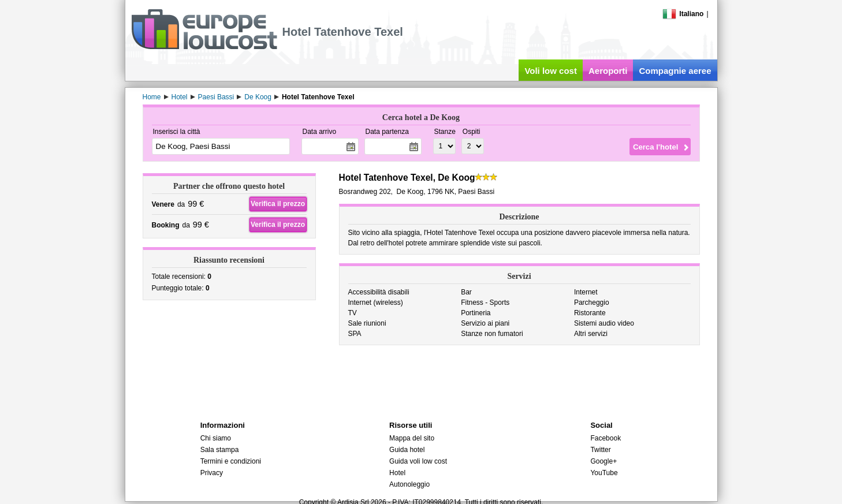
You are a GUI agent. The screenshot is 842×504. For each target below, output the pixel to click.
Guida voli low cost (418, 461)
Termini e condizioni (231, 461)
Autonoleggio (409, 484)
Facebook (606, 438)
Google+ (603, 461)
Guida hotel (407, 450)
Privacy (212, 473)
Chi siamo (216, 438)
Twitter (600, 450)
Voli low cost (551, 71)
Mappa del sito (412, 438)
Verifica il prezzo (278, 204)
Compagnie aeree (675, 71)
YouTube (604, 473)
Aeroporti (608, 71)
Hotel (397, 473)
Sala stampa (220, 450)
